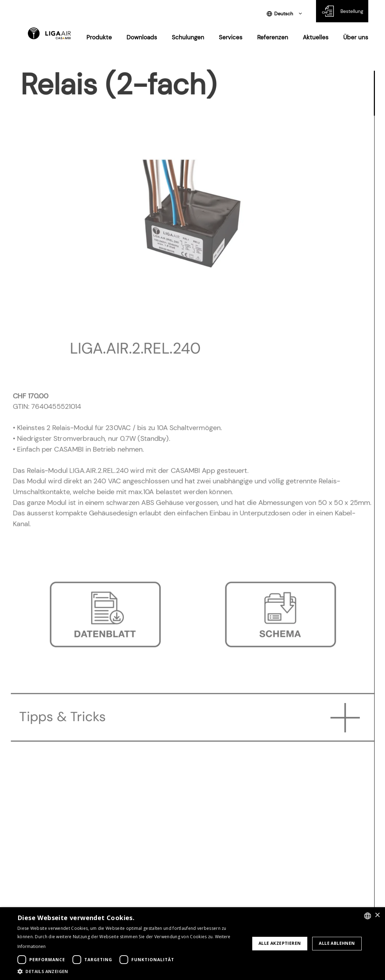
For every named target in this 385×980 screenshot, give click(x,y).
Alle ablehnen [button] (337, 943)
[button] (130, 971)
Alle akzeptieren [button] (280, 943)
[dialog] (192, 944)
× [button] (377, 915)
